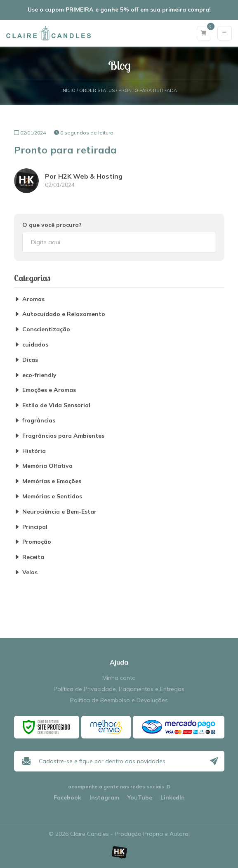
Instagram (104, 798)
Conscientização (46, 329)
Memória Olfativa (47, 466)
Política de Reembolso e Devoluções (119, 700)
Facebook (67, 798)
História (34, 451)
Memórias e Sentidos (52, 497)
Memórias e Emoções (52, 481)
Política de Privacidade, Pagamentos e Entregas (119, 689)
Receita (33, 557)
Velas (30, 572)
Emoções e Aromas (49, 390)
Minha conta (119, 678)
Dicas (30, 360)
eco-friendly (39, 375)
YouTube (140, 798)
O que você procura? (52, 225)
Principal (35, 527)
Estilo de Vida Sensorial (56, 405)
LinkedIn (173, 798)
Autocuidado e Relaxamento (64, 314)
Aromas (33, 299)
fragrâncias (39, 421)
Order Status (97, 91)
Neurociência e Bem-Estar (59, 512)
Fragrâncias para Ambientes (63, 436)
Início (68, 91)
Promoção (37, 542)
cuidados (35, 345)
